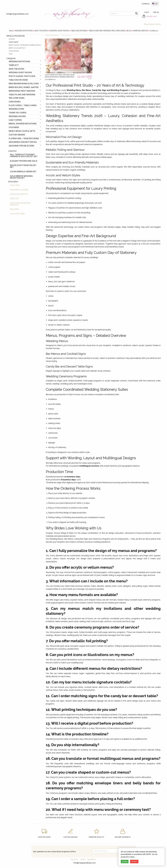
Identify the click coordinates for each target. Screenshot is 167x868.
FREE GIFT (15, 199)
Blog (146, 24)
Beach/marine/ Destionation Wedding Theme (25, 45)
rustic (11, 54)
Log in (147, 12)
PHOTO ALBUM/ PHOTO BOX (22, 76)
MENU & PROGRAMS (52, 36)
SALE (11, 31)
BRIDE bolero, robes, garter (24, 87)
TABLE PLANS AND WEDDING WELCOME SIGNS (107, 31)
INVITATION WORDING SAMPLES (20, 204)
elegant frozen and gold (24, 161)
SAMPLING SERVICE (141, 31)
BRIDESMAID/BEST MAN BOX (22, 91)
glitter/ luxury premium (17, 48)
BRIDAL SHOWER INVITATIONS (23, 124)
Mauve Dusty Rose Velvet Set (23, 166)
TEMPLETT (14, 65)
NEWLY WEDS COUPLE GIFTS (22, 131)
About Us (74, 859)
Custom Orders (17, 135)
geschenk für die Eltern (21, 146)
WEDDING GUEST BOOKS (59, 31)
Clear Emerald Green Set (23, 172)
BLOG (129, 31)
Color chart (15, 185)
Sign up (156, 12)
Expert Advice (155, 24)
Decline (134, 862)
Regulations (92, 859)
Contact (83, 859)
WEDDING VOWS (16, 109)
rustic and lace (14, 51)
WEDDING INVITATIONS (24, 31)
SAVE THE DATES (41, 31)
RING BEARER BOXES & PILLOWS (24, 84)
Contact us (154, 31)
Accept (125, 862)
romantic (12, 39)
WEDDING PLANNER (19, 190)
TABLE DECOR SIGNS (79, 31)
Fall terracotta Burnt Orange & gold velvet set (24, 155)
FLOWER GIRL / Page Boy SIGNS (24, 138)
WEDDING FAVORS (17, 116)
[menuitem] (11, 31)
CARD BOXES (15, 102)
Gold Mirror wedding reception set (21, 177)
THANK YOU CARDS (18, 113)
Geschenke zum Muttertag (23, 142)
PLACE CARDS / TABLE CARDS (23, 105)
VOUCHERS (14, 127)
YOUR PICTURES (17, 214)
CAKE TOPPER (15, 120)
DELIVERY (15, 209)
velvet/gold (13, 42)
